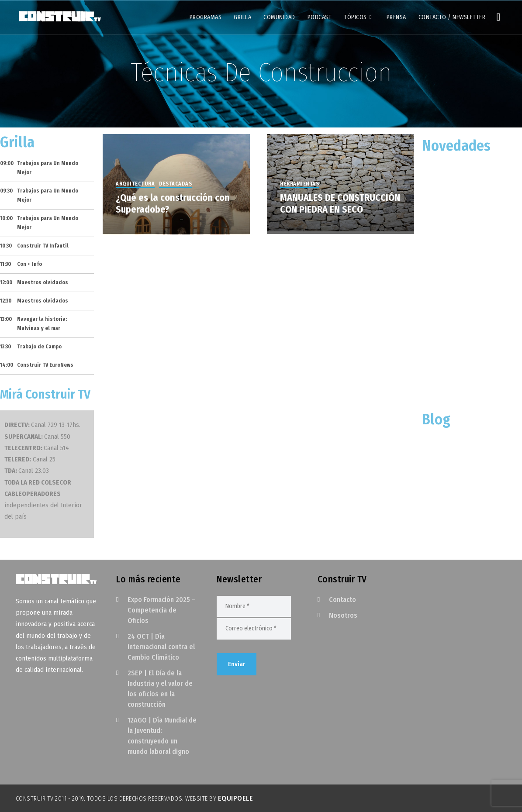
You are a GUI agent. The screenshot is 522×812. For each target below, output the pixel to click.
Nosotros (343, 615)
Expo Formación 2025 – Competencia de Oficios (162, 610)
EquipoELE (236, 798)
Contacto (342, 600)
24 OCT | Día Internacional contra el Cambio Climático (161, 647)
